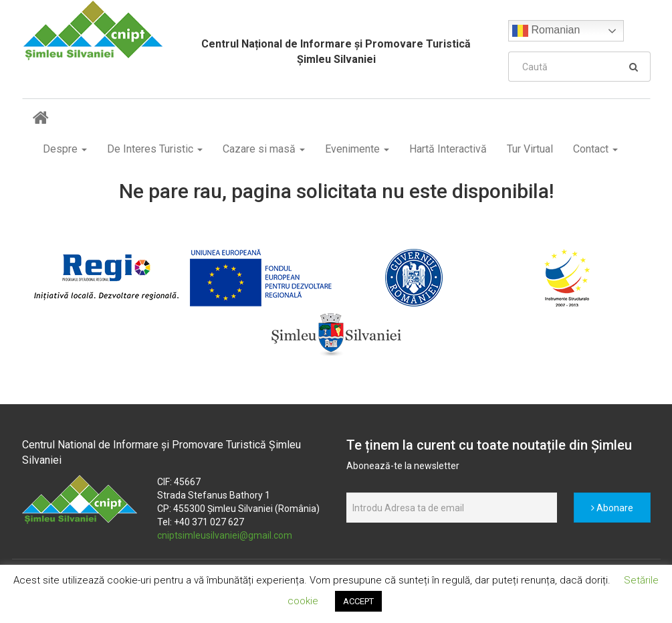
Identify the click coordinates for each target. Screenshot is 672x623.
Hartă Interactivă (448, 149)
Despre (65, 149)
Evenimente (357, 149)
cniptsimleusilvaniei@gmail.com (225, 535)
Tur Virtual (530, 149)
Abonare (612, 508)
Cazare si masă (264, 149)
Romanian (546, 31)
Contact (595, 149)
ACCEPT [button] (358, 601)
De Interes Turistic (155, 149)
